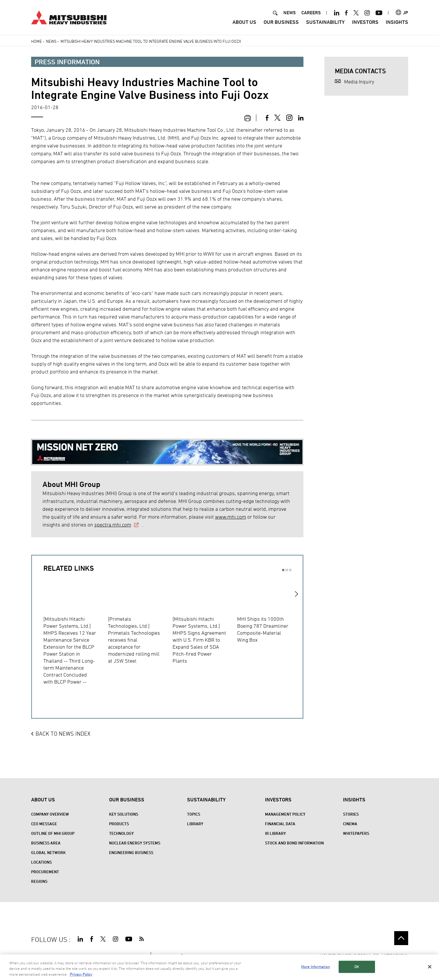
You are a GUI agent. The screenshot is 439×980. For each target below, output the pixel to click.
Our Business (281, 22)
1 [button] (283, 570)
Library (195, 824)
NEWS (289, 13)
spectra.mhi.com (113, 525)
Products (119, 824)
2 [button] (287, 570)
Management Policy (285, 814)
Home (37, 41)
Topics (194, 814)
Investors (365, 22)
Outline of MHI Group (53, 833)
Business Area (46, 843)
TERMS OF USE (70, 956)
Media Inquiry (359, 82)
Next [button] (297, 636)
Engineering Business (131, 852)
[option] (76, 632)
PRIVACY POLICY (106, 956)
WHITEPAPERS (356, 833)
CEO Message (44, 824)
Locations (41, 862)
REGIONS (39, 881)
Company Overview (50, 814)
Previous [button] (38, 636)
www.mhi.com (231, 517)
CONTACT (136, 956)
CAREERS (311, 13)
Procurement (45, 872)
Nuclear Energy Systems (135, 843)
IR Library (276, 833)
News (51, 41)
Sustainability (325, 22)
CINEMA (350, 824)
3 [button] (290, 570)
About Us (244, 22)
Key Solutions (124, 814)
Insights (397, 22)
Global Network (48, 852)
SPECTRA (170, 956)
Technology (121, 833)
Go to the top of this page (401, 938)
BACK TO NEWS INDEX (63, 734)
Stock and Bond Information (294, 843)
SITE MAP (41, 956)
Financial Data (280, 824)
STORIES (351, 814)
